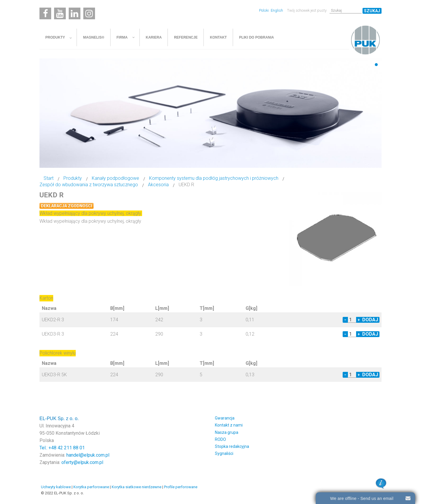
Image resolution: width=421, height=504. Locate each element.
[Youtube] (60, 13)
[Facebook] (45, 13)
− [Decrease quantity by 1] (345, 320)
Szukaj (372, 11)
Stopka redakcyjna (232, 446)
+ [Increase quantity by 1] (359, 320)
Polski (264, 10)
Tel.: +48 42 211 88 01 (62, 448)
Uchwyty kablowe (56, 487)
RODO (220, 439)
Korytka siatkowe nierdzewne (137, 487)
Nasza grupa (227, 432)
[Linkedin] (75, 13)
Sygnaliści (224, 453)
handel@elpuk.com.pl (88, 455)
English (277, 10)
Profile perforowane (181, 487)
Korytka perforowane (91, 487)
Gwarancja (225, 418)
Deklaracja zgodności (67, 206)
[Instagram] (89, 13)
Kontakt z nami (229, 425)
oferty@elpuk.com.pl (82, 462)
